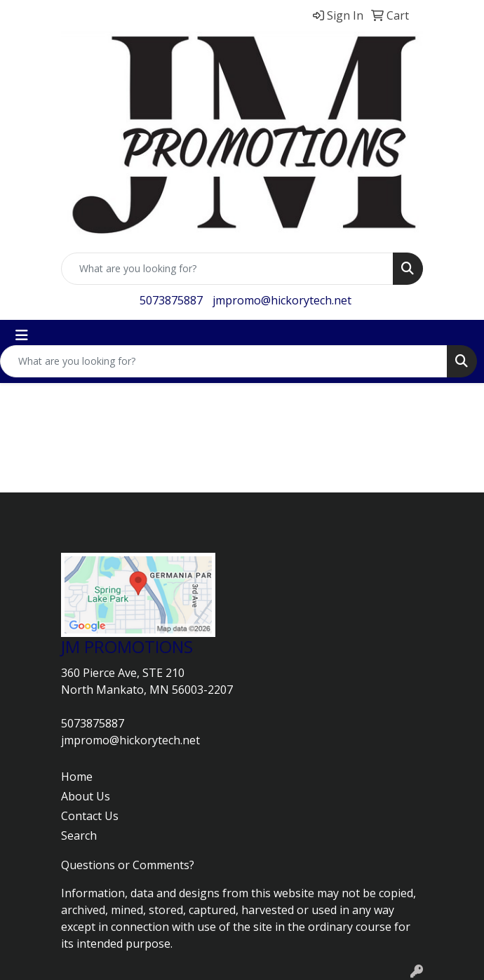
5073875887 (171, 300)
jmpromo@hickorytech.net (282, 300)
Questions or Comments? (128, 865)
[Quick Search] (227, 269)
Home (77, 777)
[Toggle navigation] (22, 335)
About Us (86, 796)
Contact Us (90, 816)
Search (79, 835)
